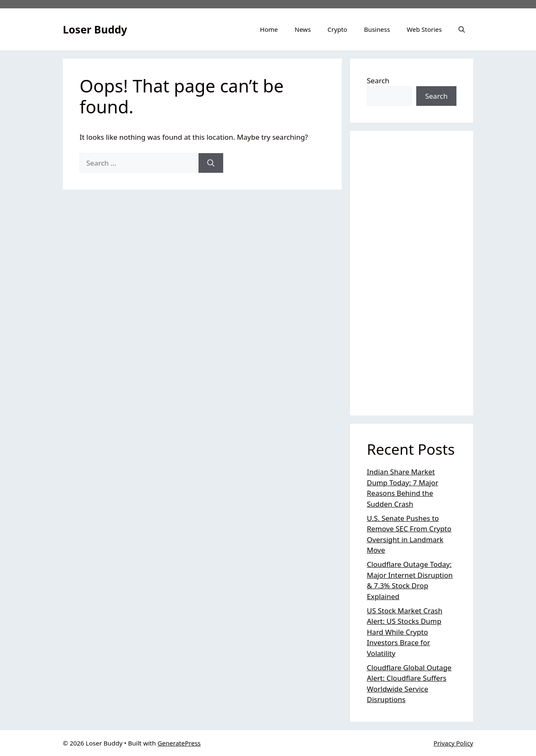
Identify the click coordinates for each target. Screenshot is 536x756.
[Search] (211, 163)
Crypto (337, 29)
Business (377, 29)
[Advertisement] (412, 273)
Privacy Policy (453, 743)
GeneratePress (179, 743)
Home (269, 29)
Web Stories (424, 29)
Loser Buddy (95, 29)
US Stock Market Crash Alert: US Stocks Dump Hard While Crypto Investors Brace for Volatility (405, 632)
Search (378, 81)
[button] (462, 29)
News (303, 29)
